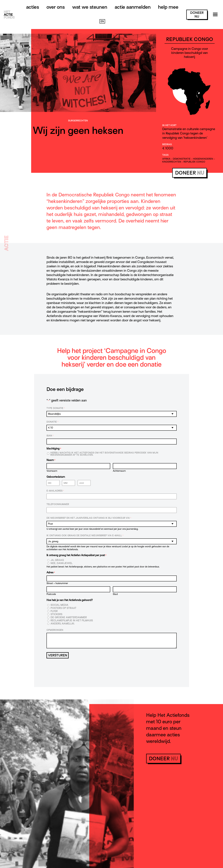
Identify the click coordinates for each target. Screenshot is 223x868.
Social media (59, 605)
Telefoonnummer (58, 504)
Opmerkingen (55, 630)
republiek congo (194, 162)
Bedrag (167, 144)
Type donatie (56, 408)
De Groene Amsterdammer (69, 618)
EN (102, 21)
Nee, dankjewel (62, 563)
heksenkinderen (203, 159)
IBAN (50, 436)
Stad (115, 594)
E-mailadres (55, 491)
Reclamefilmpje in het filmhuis (72, 621)
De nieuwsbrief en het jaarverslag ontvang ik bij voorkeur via (89, 518)
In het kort (169, 125)
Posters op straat (63, 608)
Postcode (51, 594)
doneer (197, 15)
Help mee (168, 7)
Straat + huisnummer (57, 583)
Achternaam (119, 471)
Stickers (56, 614)
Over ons (56, 7)
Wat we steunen (90, 7)
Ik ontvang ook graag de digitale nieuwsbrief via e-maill (85, 536)
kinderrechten (172, 162)
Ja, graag (57, 560)
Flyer (54, 611)
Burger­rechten (78, 121)
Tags (165, 155)
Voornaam (52, 471)
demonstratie (182, 159)
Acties (33, 7)
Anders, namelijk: (63, 624)
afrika (166, 159)
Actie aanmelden (133, 7)
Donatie (52, 422)
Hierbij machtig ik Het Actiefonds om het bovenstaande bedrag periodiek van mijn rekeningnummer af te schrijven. (104, 454)
